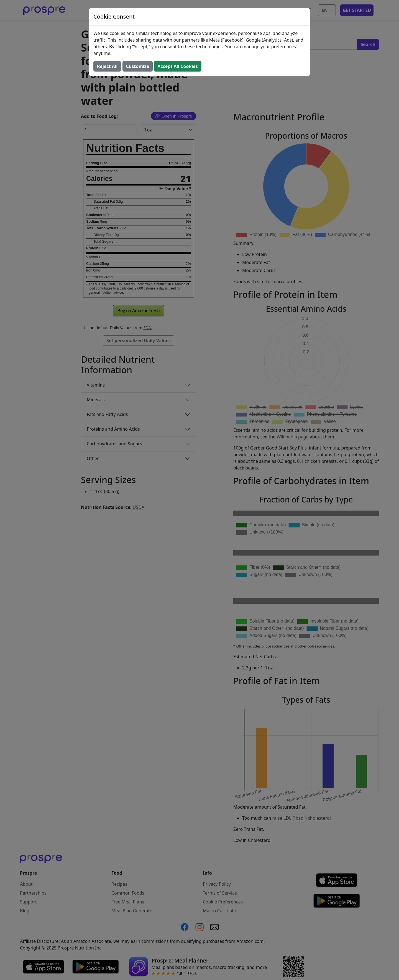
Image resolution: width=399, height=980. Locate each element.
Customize (138, 66)
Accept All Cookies (178, 66)
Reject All (107, 66)
